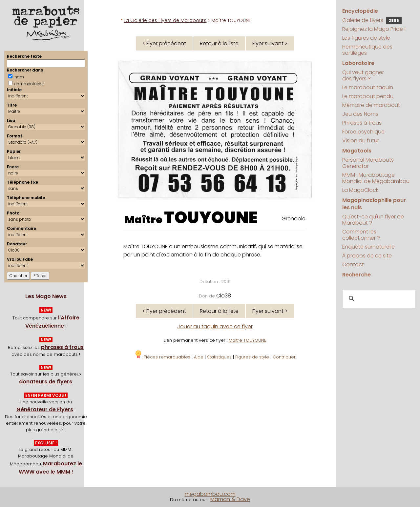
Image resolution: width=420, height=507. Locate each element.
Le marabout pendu (368, 96)
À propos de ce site (367, 256)
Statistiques (219, 357)
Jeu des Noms (360, 114)
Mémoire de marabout (371, 105)
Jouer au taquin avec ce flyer (215, 326)
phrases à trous (62, 347)
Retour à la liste (219, 43)
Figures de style (252, 357)
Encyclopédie (360, 11)
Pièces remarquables (162, 357)
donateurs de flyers (46, 382)
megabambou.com (210, 494)
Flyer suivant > (270, 43)
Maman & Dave (230, 499)
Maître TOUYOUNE (248, 340)
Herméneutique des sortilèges (367, 50)
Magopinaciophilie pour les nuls (374, 204)
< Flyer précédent (164, 43)
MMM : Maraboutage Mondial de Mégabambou (376, 178)
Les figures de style (366, 38)
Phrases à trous (362, 123)
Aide (199, 357)
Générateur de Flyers (45, 409)
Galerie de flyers (372, 20)
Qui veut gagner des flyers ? (363, 75)
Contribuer (284, 357)
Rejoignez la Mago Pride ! (374, 29)
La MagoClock (360, 190)
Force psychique (363, 132)
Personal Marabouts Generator (368, 163)
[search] (378, 299)
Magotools (357, 151)
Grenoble (294, 219)
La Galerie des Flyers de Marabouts (165, 20)
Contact (353, 264)
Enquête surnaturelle (368, 247)
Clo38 (224, 296)
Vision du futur (361, 141)
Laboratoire (358, 63)
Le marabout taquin (368, 87)
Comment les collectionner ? (361, 235)
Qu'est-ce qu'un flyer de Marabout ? (373, 220)
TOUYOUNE (211, 218)
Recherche (357, 275)
